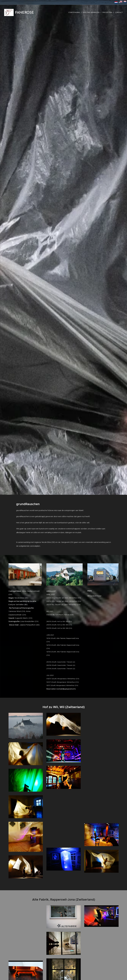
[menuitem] (75, 12)
